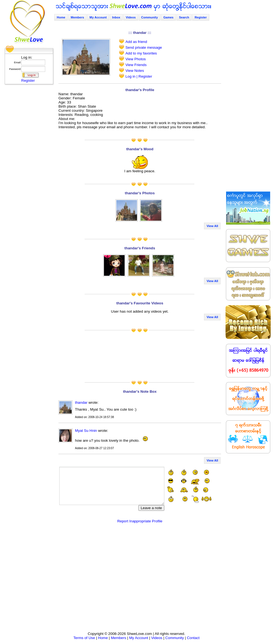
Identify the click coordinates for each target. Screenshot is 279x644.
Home (61, 17)
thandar (81, 403)
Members (77, 17)
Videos (131, 17)
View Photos (136, 59)
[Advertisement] (27, 169)
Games (169, 17)
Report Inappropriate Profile (140, 521)
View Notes (135, 71)
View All (212, 226)
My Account (98, 17)
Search (184, 17)
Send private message (144, 47)
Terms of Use (84, 638)
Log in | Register (139, 76)
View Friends (136, 65)
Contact (193, 638)
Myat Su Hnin (86, 431)
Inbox (116, 17)
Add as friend (136, 42)
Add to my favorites (141, 53)
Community (150, 17)
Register (28, 80)
